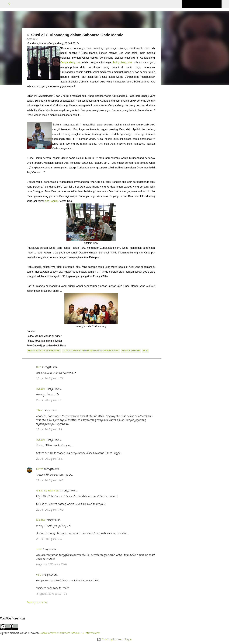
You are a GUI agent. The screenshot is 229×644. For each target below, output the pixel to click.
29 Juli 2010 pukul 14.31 (49, 539)
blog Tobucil (51, 201)
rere (39, 575)
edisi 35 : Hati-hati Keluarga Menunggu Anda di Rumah (91, 351)
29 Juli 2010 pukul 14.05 (50, 481)
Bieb (39, 367)
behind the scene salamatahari (44, 351)
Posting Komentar (37, 603)
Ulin (146, 351)
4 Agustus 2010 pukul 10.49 (52, 565)
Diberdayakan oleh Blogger (115, 640)
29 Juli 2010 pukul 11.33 (49, 379)
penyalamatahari (131, 351)
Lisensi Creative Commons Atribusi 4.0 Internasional (70, 633)
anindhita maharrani (48, 491)
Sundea (40, 389)
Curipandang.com (70, 62)
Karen (40, 469)
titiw (39, 411)
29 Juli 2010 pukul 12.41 (49, 430)
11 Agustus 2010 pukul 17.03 (52, 594)
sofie (39, 549)
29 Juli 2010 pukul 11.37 (49, 400)
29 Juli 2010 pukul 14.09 (50, 510)
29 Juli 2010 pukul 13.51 (49, 459)
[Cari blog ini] (205, 4)
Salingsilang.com (122, 62)
